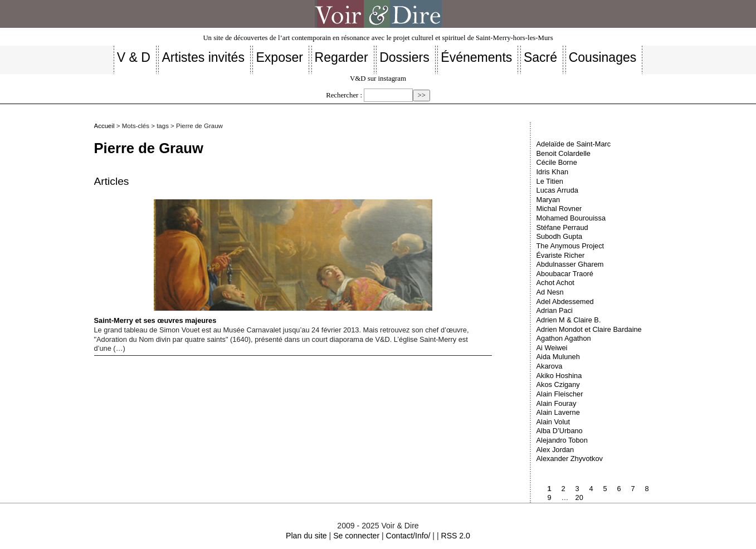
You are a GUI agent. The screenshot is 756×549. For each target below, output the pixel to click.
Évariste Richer (561, 255)
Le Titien (550, 181)
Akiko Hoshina (559, 376)
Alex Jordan (555, 450)
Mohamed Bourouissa (571, 218)
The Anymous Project (570, 246)
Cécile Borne (557, 162)
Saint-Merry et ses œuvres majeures (263, 262)
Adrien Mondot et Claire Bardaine (589, 329)
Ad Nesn (550, 292)
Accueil (104, 126)
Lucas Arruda (557, 190)
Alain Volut (553, 422)
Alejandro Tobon (562, 440)
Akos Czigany (558, 384)
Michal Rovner (559, 209)
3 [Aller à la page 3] (577, 489)
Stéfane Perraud (562, 227)
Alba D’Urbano (560, 431)
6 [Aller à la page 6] (619, 489)
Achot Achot (555, 283)
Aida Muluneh (558, 357)
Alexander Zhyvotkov (570, 459)
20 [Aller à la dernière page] (579, 497)
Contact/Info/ (408, 536)
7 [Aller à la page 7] (633, 489)
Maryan (548, 200)
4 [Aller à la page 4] (591, 489)
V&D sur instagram (378, 79)
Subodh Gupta (560, 236)
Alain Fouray (557, 403)
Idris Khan (553, 172)
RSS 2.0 (455, 536)
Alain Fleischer (560, 394)
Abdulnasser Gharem (570, 264)
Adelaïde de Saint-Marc (574, 144)
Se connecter (356, 536)
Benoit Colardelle (564, 153)
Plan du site (306, 536)
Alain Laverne (558, 412)
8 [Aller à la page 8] (647, 489)
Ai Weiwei (552, 348)
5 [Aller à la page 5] (605, 489)
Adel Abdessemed (565, 302)
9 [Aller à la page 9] (550, 497)
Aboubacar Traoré (565, 274)
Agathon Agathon (564, 338)
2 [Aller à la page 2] (564, 489)
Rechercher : (344, 95)
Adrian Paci (555, 310)
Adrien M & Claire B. (569, 320)
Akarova (550, 366)
